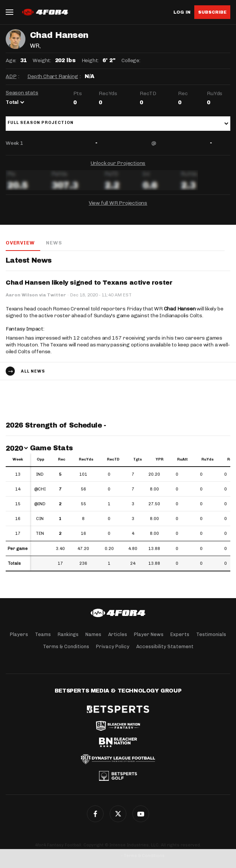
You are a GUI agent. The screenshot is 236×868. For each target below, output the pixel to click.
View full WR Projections (118, 203)
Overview (20, 243)
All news (33, 371)
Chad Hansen (180, 309)
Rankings (68, 634)
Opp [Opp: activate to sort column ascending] (41, 459)
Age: (11, 60)
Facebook (95, 814)
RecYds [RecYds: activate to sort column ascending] (86, 459)
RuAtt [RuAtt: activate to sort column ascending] (183, 459)
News (54, 243)
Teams (43, 634)
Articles (118, 634)
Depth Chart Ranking (53, 76)
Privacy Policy (113, 646)
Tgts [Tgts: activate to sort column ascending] (138, 459)
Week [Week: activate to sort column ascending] (18, 459)
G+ (141, 814)
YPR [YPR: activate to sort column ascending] (160, 459)
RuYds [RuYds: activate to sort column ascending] (208, 459)
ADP (11, 76)
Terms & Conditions (66, 646)
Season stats (22, 93)
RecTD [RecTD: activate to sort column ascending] (113, 459)
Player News (149, 634)
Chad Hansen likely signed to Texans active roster (89, 283)
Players (19, 634)
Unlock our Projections (118, 163)
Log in (182, 12)
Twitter (118, 814)
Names (93, 634)
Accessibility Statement (165, 646)
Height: (90, 60)
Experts (180, 634)
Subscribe (212, 12)
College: (131, 60)
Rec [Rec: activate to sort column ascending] (62, 459)
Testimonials (211, 634)
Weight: (42, 60)
